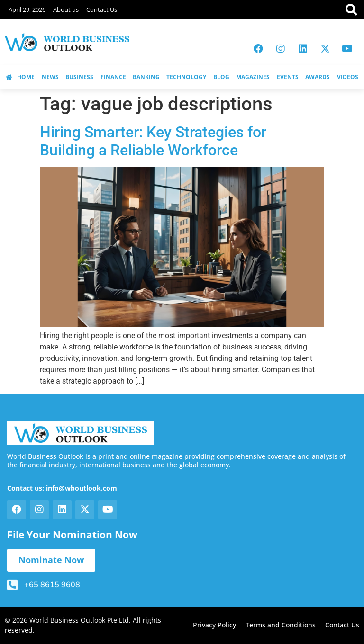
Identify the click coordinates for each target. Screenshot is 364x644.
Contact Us (102, 9)
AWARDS (318, 77)
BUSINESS (79, 77)
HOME (20, 77)
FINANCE (113, 77)
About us (66, 9)
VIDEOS (348, 77)
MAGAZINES (253, 77)
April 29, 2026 (27, 9)
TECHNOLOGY (186, 77)
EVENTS (288, 77)
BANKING (146, 77)
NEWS (50, 77)
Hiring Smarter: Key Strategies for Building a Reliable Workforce (153, 141)
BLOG (221, 77)
